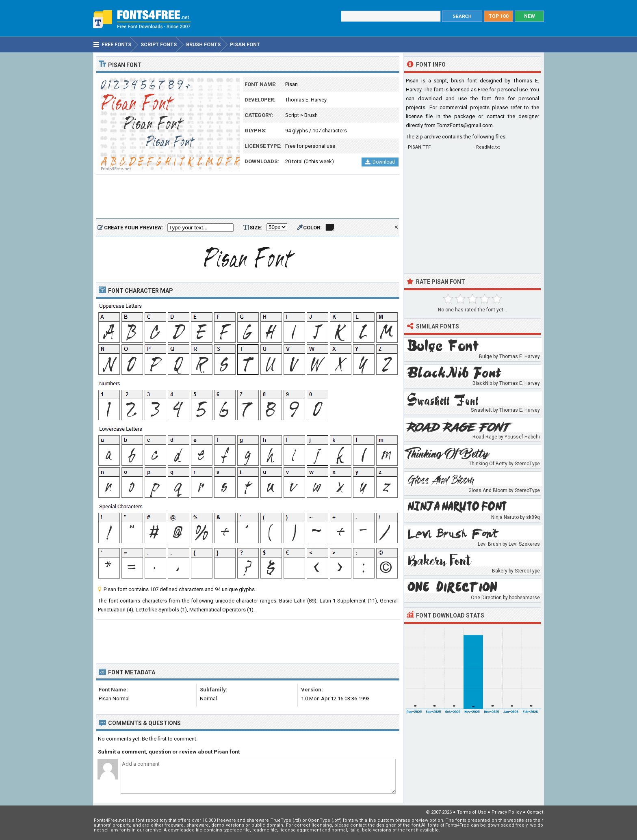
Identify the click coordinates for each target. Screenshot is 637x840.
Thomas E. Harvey (306, 100)
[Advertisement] (248, 197)
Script (292, 115)
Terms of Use (472, 812)
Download (380, 162)
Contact (535, 812)
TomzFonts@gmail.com (465, 125)
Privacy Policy (507, 812)
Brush (311, 115)
